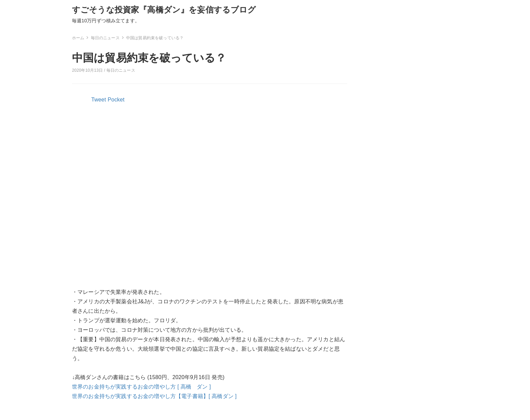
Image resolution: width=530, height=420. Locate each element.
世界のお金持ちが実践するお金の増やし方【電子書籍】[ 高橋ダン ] (154, 396)
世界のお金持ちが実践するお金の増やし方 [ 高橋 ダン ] (141, 387)
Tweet (99, 100)
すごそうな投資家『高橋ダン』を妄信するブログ (164, 10)
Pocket (116, 100)
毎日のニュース (121, 70)
